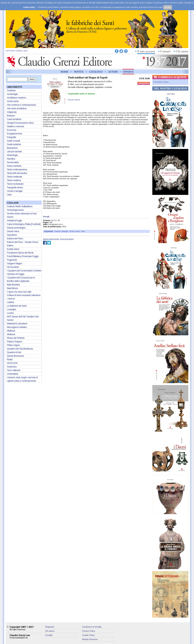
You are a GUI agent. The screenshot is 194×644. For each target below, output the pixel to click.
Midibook (11, 331)
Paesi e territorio (14, 166)
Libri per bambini (14, 152)
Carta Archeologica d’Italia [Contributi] (24, 224)
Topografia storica (15, 188)
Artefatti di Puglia (14, 221)
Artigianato (12, 112)
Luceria (10, 313)
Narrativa (11, 159)
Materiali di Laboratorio (17, 324)
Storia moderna (14, 180)
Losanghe (12, 309)
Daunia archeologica (16, 228)
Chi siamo (50, 631)
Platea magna (13, 345)
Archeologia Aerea (15, 210)
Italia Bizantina (13, 285)
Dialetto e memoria (16, 126)
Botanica (11, 116)
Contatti (49, 635)
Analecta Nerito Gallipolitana (20, 206)
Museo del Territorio (16, 338)
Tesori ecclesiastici (15, 184)
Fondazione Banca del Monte (20, 253)
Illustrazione (12, 148)
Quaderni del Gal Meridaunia (20, 349)
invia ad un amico (67, 239)
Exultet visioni (13, 249)
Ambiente (11, 91)
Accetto (168, 7)
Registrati (50, 627)
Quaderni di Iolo (14, 352)
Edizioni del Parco (15, 239)
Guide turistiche (14, 144)
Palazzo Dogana (15, 342)
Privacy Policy (89, 631)
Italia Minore (13, 288)
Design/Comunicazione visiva (20, 123)
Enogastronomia (14, 134)
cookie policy (29, 7)
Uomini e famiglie (61, 231)
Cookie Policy (89, 635)
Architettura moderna (16, 98)
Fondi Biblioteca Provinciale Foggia (23, 256)
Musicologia (12, 155)
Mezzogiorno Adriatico (17, 327)
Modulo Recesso (90, 639)
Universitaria (13, 374)
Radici (10, 360)
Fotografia (12, 137)
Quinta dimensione (16, 356)
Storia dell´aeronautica (17, 173)
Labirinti (11, 302)
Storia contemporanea (17, 170)
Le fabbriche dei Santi (17, 306)
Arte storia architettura (17, 108)
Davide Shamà (74, 100)
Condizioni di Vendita (92, 627)
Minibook (11, 334)
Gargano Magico (15, 263)
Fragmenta (12, 260)
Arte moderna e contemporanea (22, 105)
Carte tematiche (14, 119)
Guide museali (14, 141)
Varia (83, 231)
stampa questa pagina (51, 239)
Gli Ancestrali (13, 267)
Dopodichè (12, 235)
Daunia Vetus (13, 231)
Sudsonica (12, 367)
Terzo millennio (14, 370)
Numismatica (13, 162)
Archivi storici (74, 231)
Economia (12, 130)
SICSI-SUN (12, 363)
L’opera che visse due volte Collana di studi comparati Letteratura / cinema (24, 295)
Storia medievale (15, 177)
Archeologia (12, 94)
